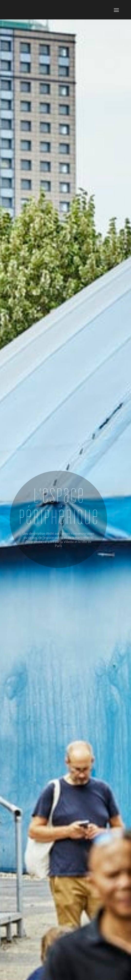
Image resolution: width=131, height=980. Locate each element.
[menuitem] (116, 10)
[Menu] (116, 10)
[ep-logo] (34, 10)
